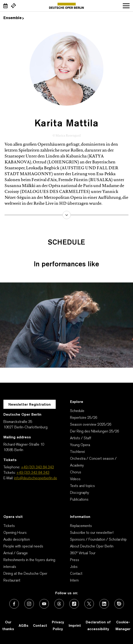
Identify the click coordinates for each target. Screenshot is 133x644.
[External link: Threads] (59, 604)
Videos (75, 479)
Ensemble (14, 18)
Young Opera (80, 445)
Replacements (81, 526)
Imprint (75, 626)
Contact (76, 574)
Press (75, 560)
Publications (79, 500)
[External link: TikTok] (74, 604)
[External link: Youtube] (44, 604)
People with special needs (23, 547)
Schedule (77, 411)
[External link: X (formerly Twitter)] (89, 604)
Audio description (17, 540)
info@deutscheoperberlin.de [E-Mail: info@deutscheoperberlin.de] (36, 478)
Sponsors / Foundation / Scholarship (98, 540)
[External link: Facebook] (14, 604)
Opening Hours (15, 533)
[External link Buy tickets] (13, 6)
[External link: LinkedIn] (104, 604)
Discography (80, 493)
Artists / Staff (81, 438)
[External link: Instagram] (29, 604)
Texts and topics (82, 486)
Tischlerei (77, 452)
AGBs (24, 626)
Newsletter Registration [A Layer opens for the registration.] (30, 405)
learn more (67, 215)
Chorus (76, 472)
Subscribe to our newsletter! (92, 533)
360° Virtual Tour (83, 553)
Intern (74, 581)
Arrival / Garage (16, 553)
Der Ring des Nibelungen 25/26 (95, 432)
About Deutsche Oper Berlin (92, 547)
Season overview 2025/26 (91, 425)
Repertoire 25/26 (84, 418)
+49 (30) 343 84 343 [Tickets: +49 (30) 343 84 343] (33, 473)
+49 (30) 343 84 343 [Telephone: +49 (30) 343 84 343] (37, 467)
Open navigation (126, 6)
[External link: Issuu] (119, 604)
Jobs (74, 567)
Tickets (9, 526)
